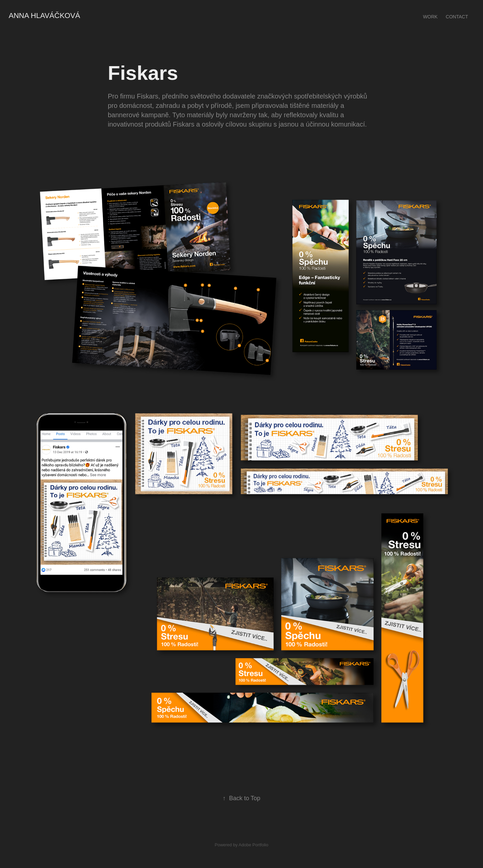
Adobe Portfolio (254, 845)
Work (431, 17)
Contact (457, 17)
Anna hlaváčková (44, 16)
